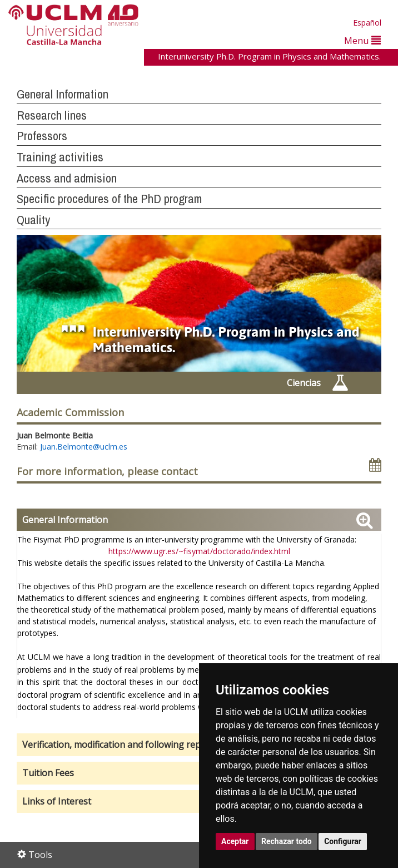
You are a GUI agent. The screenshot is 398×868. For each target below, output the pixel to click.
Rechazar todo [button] (287, 841)
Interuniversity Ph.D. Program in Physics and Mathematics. (269, 56)
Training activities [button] (60, 157)
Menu (362, 40)
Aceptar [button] (235, 841)
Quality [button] (33, 220)
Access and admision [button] (67, 178)
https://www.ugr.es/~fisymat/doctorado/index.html (199, 551)
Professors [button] (42, 136)
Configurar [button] (343, 841)
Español (367, 23)
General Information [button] (63, 94)
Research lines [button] (52, 115)
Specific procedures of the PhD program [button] (109, 199)
